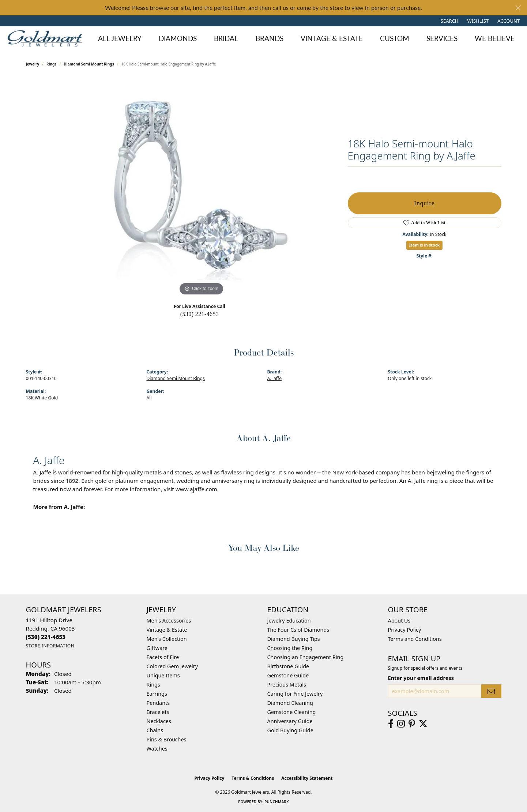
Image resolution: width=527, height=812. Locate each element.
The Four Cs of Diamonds (298, 630)
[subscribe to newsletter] (491, 691)
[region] (202, 188)
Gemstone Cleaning (292, 712)
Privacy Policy (405, 630)
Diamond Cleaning (290, 703)
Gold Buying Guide (290, 730)
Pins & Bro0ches (167, 739)
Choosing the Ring (290, 648)
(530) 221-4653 (200, 314)
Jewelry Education (289, 621)
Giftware (157, 648)
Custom (395, 38)
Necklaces (159, 721)
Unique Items (163, 675)
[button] (449, 21)
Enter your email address (421, 678)
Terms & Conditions (253, 778)
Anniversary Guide (290, 721)
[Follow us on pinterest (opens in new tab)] (412, 724)
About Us (399, 621)
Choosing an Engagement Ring (306, 657)
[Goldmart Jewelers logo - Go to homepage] (47, 38)
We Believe (495, 38)
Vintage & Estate (332, 38)
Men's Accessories (169, 621)
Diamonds (178, 38)
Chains (155, 730)
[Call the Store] (46, 637)
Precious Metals (287, 685)
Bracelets (158, 712)
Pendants (158, 703)
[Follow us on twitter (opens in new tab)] (423, 724)
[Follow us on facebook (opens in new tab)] (391, 724)
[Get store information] (50, 646)
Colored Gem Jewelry (172, 666)
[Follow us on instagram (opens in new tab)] (401, 724)
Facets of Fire (163, 657)
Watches (157, 749)
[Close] (518, 8)
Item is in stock (425, 245)
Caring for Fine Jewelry (295, 694)
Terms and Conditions (415, 639)
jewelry (33, 64)
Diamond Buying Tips (294, 639)
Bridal (226, 38)
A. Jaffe (275, 378)
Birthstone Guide (288, 666)
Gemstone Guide (288, 675)
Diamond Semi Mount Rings (89, 64)
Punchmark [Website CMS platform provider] (277, 802)
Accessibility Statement (307, 778)
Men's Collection (167, 639)
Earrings (157, 694)
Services (442, 38)
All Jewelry (120, 38)
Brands (270, 38)
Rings (51, 64)
